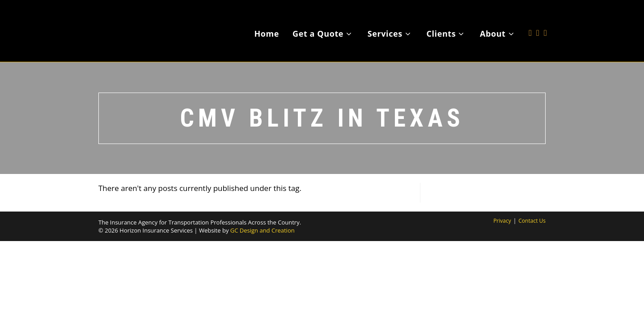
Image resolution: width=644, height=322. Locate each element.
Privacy (502, 221)
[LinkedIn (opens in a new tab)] (545, 19)
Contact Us (532, 221)
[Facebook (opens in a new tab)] (538, 19)
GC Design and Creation (263, 230)
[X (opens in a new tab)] (530, 19)
